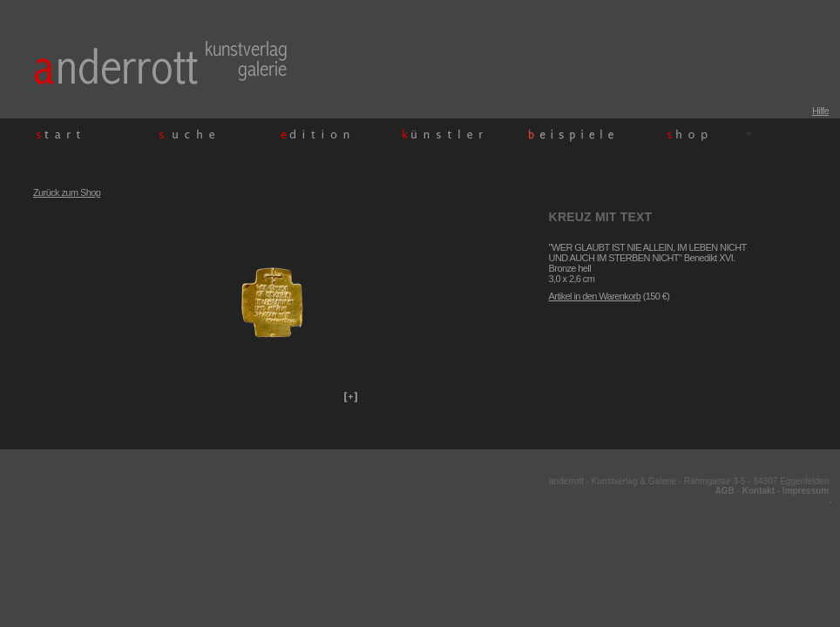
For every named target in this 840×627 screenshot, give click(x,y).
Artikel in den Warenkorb (595, 296)
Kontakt (759, 491)
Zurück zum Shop (67, 192)
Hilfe (820, 111)
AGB (725, 491)
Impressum (806, 491)
